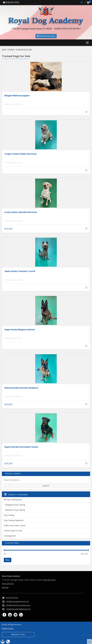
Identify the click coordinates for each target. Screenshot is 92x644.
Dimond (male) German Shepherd (21, 388)
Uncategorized (10, 536)
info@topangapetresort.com (17, 601)
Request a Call (18, 634)
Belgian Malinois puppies (17, 96)
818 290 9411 (75, 29)
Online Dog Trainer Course (15, 525)
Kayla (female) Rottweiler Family (21, 447)
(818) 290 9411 (8, 584)
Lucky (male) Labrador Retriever (21, 212)
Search (46, 486)
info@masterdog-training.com (18, 605)
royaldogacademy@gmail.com (18, 609)
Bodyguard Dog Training (15, 505)
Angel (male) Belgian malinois (20, 330)
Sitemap (5, 587)
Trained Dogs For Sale (13, 104)
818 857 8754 (60, 29)
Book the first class (46, 36)
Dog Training (9, 515)
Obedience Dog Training (15, 510)
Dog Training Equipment (14, 520)
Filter (8, 560)
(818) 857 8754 (49, 580)
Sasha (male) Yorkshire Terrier (20, 271)
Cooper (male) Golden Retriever (21, 154)
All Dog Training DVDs (13, 500)
